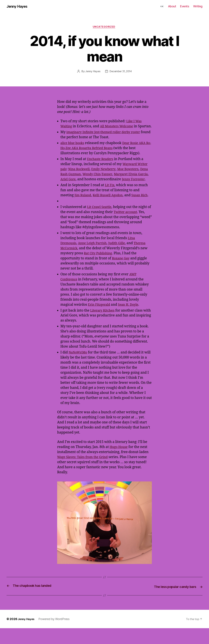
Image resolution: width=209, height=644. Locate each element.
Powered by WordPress (56, 635)
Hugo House (119, 463)
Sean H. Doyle (131, 321)
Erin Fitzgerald (100, 321)
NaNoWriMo (79, 369)
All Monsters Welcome (119, 127)
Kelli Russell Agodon (111, 206)
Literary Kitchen (104, 326)
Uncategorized (104, 28)
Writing (198, 6)
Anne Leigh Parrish (95, 259)
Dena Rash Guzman (76, 180)
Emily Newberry (107, 175)
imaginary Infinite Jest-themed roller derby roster (107, 138)
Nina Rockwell (81, 175)
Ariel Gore (92, 185)
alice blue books (73, 149)
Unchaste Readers (101, 165)
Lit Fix (110, 196)
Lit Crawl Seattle (100, 223)
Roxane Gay (137, 274)
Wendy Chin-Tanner (110, 180)
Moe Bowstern (134, 175)
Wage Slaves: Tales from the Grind (85, 473)
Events (185, 6)
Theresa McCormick (77, 264)
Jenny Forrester (73, 190)
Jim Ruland (84, 206)
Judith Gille (122, 259)
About (172, 6)
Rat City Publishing (127, 269)
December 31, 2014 (121, 72)
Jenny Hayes (18, 7)
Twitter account (131, 228)
